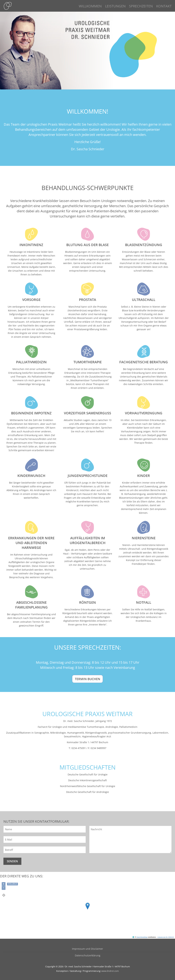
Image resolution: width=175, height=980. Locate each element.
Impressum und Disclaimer (87, 949)
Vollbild (12, 884)
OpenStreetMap (142, 937)
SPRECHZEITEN (141, 6)
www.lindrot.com (110, 971)
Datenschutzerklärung (88, 955)
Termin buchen (87, 679)
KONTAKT (164, 6)
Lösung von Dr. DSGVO (166, 937)
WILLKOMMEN (90, 6)
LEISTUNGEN (115, 6)
